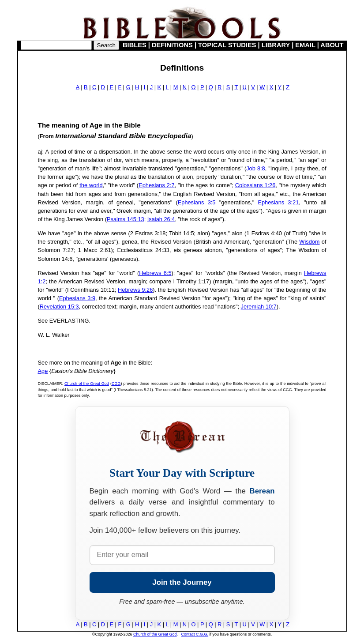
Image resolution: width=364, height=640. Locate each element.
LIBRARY (276, 45)
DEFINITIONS (172, 45)
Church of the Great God (87, 384)
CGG (116, 384)
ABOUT (332, 45)
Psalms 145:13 (126, 219)
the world (91, 185)
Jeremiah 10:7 (259, 307)
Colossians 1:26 (255, 185)
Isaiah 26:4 (161, 219)
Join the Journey (182, 582)
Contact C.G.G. (195, 634)
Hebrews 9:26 (135, 290)
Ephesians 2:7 (156, 185)
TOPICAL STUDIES (227, 45)
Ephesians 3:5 (197, 202)
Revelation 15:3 (59, 307)
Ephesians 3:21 (278, 202)
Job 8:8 (256, 168)
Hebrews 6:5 (155, 273)
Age (43, 371)
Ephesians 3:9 (77, 298)
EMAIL (305, 45)
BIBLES (135, 45)
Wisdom (309, 242)
